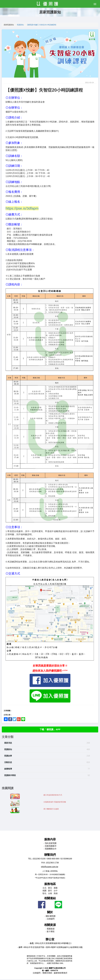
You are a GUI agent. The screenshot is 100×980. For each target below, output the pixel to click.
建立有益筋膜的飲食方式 (53, 796)
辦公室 (50, 940)
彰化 (44, 894)
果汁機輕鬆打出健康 (51, 810)
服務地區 (50, 885)
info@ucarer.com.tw (50, 867)
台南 (50, 894)
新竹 (50, 892)
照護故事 (8, 757)
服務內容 (50, 840)
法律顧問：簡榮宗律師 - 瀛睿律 (50, 974)
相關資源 (50, 926)
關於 (50, 913)
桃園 (44, 892)
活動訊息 (8, 763)
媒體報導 (8, 770)
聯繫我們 (50, 856)
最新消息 (8, 744)
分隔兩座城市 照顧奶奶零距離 (55, 803)
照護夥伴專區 (10, 776)
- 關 (50, 917)
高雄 (56, 894)
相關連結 (50, 899)
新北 (50, 889)
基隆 (56, 889)
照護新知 (20, 25)
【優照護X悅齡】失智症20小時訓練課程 (41, 25)
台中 (56, 892)
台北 (44, 889)
